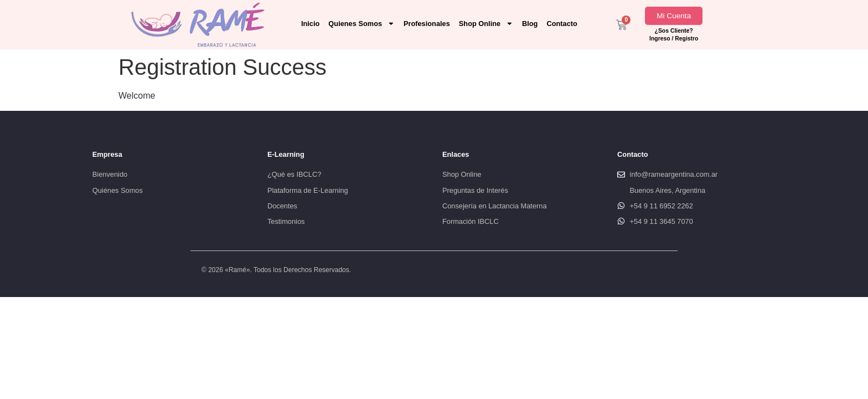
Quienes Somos (361, 24)
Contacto (562, 24)
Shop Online (486, 24)
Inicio (310, 24)
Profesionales (427, 24)
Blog (530, 24)
